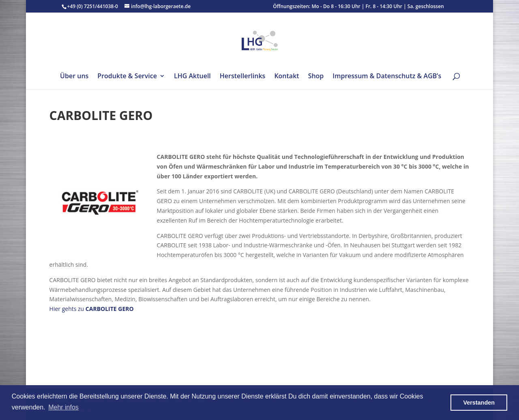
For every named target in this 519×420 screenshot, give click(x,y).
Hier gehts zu (92, 309)
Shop (316, 77)
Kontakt (286, 77)
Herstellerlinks (243, 77)
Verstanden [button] (479, 403)
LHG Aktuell (192, 77)
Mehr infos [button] (63, 407)
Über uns (74, 77)
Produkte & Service (127, 77)
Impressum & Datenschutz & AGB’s (387, 77)
